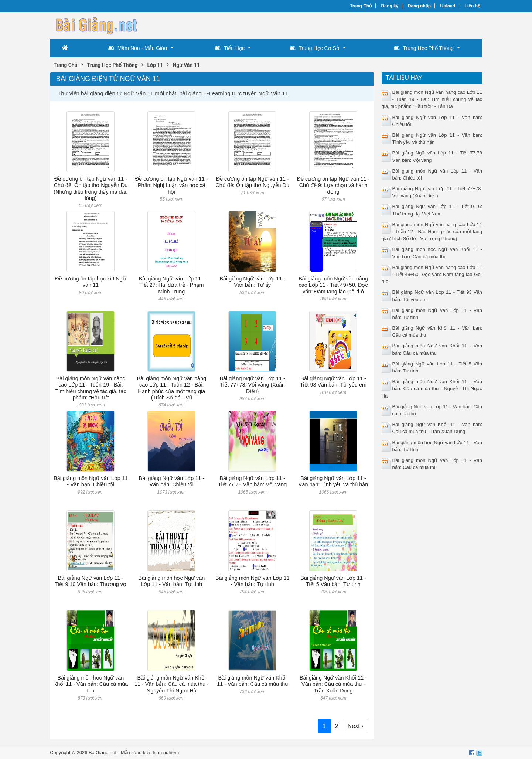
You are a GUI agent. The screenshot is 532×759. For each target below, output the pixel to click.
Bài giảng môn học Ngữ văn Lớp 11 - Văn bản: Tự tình (171, 581)
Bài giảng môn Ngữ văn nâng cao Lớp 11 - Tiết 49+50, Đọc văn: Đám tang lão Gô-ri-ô (333, 285)
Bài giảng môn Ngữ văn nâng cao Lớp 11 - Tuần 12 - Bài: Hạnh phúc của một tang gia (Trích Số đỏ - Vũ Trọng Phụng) (432, 232)
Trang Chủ (361, 6)
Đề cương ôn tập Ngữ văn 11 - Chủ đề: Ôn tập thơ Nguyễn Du (252, 182)
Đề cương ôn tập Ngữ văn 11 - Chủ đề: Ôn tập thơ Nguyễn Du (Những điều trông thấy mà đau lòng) (91, 188)
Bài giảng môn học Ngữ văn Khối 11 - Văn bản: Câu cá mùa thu (91, 684)
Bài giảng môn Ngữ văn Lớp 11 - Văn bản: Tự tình (253, 581)
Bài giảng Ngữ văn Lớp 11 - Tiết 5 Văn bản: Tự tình (333, 581)
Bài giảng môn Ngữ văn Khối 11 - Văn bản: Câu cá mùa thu (252, 681)
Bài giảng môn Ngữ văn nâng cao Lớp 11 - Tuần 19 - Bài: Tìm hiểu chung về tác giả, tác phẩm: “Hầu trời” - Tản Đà (432, 99)
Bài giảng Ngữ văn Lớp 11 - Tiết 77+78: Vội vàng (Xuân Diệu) (252, 385)
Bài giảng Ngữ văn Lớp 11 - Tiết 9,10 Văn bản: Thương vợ (91, 581)
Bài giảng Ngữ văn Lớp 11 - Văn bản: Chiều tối (172, 481)
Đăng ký (390, 6)
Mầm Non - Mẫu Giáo (138, 48)
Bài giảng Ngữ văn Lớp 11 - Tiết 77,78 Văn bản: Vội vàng (252, 481)
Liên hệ (473, 6)
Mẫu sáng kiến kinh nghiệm (150, 753)
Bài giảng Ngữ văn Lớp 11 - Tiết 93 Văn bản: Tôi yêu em (333, 382)
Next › (356, 726)
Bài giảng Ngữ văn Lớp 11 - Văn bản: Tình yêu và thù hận (333, 481)
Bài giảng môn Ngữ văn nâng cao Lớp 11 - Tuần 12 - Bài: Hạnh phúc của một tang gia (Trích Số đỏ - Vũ (172, 388)
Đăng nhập (419, 6)
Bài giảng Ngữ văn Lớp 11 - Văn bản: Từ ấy (252, 282)
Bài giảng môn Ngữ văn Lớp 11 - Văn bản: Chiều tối (91, 481)
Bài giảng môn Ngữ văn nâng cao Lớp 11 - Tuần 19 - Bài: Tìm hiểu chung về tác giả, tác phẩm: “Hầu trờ (91, 388)
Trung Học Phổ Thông (424, 48)
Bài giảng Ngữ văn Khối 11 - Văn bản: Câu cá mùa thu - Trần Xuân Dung (333, 684)
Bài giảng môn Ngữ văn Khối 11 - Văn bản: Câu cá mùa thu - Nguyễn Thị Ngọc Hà (172, 684)
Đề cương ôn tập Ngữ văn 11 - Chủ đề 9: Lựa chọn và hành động (333, 185)
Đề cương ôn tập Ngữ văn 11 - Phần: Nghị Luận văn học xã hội (172, 185)
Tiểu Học (230, 48)
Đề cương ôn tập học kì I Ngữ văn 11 (91, 282)
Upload (448, 6)
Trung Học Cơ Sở (315, 48)
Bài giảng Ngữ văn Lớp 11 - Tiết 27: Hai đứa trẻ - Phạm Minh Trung (172, 285)
